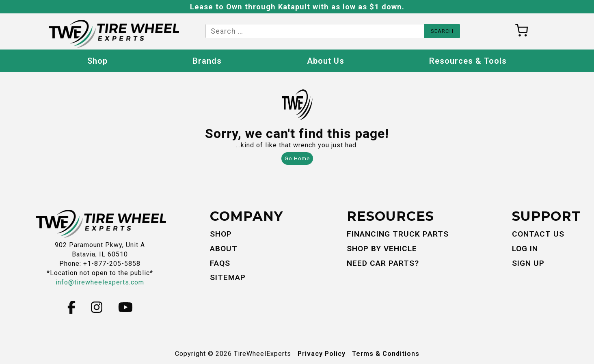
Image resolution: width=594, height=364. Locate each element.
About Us (326, 61)
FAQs (220, 263)
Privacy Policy (322, 354)
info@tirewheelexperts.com (100, 282)
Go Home (297, 158)
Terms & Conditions (386, 354)
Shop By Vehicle (382, 249)
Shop (97, 61)
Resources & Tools (468, 61)
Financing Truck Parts (398, 234)
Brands (207, 61)
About (224, 249)
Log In (525, 249)
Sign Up (528, 263)
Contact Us (538, 234)
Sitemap (228, 277)
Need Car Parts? (383, 263)
